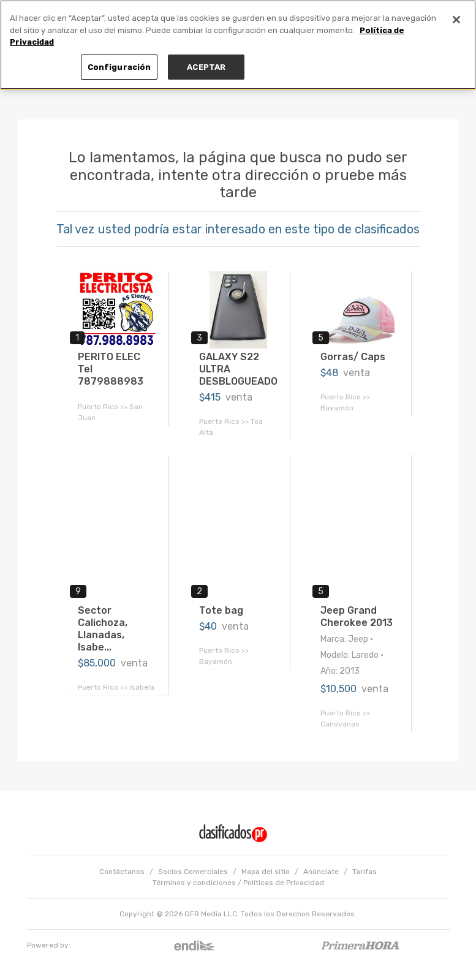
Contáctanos (122, 872)
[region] (238, 45)
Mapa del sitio (266, 872)
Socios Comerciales (193, 872)
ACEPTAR (206, 67)
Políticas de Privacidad (284, 883)
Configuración (119, 67)
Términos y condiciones (194, 883)
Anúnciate (321, 872)
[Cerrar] (456, 20)
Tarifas (365, 872)
